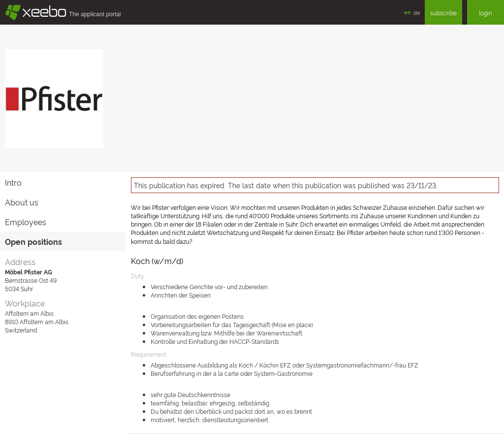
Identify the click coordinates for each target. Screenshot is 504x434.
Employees (26, 222)
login (486, 13)
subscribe (443, 13)
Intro (13, 182)
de (417, 12)
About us (22, 202)
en (408, 12)
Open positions (33, 241)
